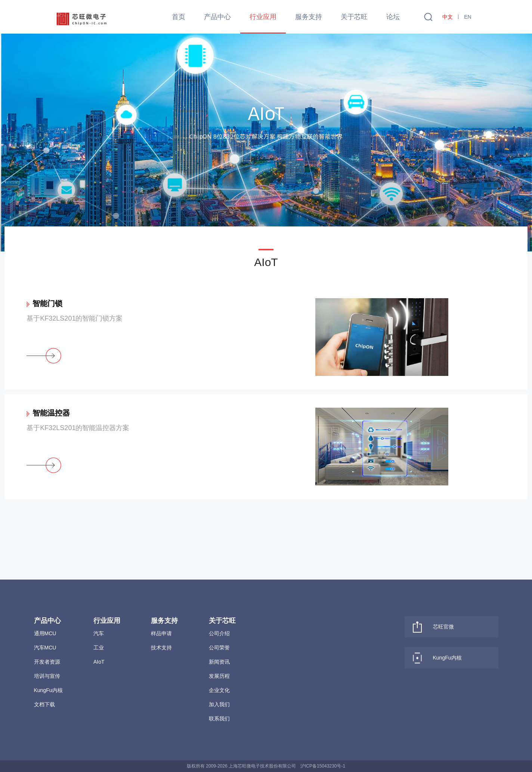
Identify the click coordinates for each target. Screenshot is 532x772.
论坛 (393, 17)
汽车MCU (45, 648)
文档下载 (44, 704)
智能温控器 (51, 413)
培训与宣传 (47, 676)
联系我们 (219, 719)
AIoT (99, 662)
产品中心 (217, 17)
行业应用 (263, 17)
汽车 (99, 633)
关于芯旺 (354, 17)
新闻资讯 (219, 662)
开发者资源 (47, 662)
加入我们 (219, 704)
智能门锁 (47, 303)
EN (468, 17)
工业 (99, 648)
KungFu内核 (48, 690)
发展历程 (219, 676)
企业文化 (219, 690)
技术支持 (161, 648)
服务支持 (309, 17)
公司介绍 (219, 633)
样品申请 (161, 633)
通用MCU (45, 633)
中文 (448, 17)
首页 (179, 17)
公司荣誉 (219, 648)
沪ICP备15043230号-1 (323, 766)
